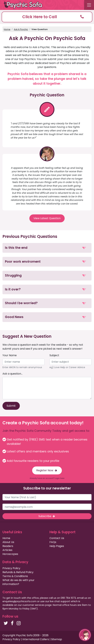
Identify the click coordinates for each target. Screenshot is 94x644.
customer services (33, 605)
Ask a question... (13, 374)
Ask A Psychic (21, 29)
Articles (7, 550)
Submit (11, 406)
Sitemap (57, 639)
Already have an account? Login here (47, 478)
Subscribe (47, 516)
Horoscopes (10, 554)
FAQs (53, 542)
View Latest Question (47, 218)
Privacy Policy (11, 568)
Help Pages (57, 546)
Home (7, 29)
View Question (40, 29)
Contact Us (57, 538)
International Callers (36, 639)
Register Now (47, 470)
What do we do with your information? (18, 582)
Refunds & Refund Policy (18, 572)
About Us (8, 542)
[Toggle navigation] (89, 5)
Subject (54, 355)
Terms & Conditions (15, 576)
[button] (47, 17)
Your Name (10, 355)
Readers (8, 546)
